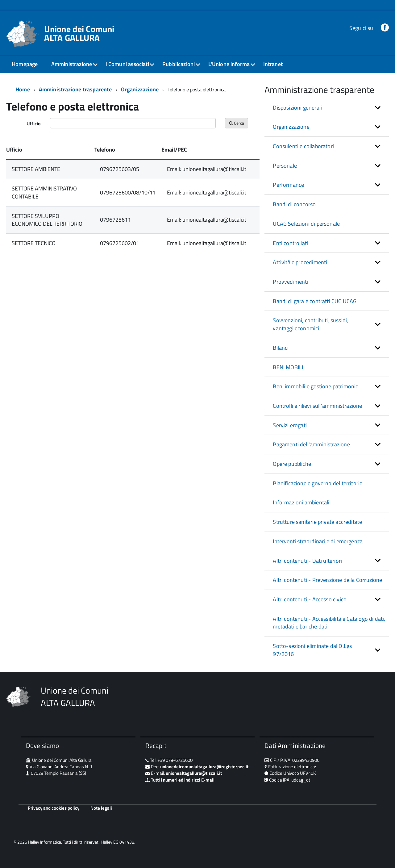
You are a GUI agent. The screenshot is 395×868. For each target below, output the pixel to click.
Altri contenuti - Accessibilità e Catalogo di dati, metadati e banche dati (329, 623)
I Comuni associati (127, 64)
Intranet (273, 64)
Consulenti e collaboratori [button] (303, 146)
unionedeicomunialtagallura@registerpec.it (204, 767)
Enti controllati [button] (290, 243)
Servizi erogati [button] (290, 425)
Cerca (237, 123)
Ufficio (34, 123)
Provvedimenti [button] (290, 282)
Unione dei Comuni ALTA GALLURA (79, 33)
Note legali (101, 808)
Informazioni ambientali (301, 502)
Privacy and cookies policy (54, 808)
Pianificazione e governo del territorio (318, 483)
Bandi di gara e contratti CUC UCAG (315, 301)
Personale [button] (285, 166)
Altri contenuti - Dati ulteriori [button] (307, 561)
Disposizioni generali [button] (297, 108)
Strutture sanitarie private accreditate (317, 522)
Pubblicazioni (179, 64)
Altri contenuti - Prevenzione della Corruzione (327, 580)
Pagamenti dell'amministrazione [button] (311, 444)
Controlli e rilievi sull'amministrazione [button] (317, 406)
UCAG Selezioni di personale (306, 224)
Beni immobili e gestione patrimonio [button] (316, 386)
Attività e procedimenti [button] (300, 262)
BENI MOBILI (288, 367)
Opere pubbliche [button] (292, 464)
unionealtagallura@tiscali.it (194, 773)
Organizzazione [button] (291, 127)
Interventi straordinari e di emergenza (318, 541)
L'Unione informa (229, 64)
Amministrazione (72, 64)
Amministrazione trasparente (75, 89)
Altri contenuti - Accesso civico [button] (310, 599)
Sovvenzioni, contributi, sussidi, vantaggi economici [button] (310, 324)
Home (23, 89)
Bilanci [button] (281, 348)
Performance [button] (288, 185)
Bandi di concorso (294, 204)
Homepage (25, 64)
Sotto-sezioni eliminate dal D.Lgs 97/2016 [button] (312, 650)
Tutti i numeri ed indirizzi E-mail (183, 780)
